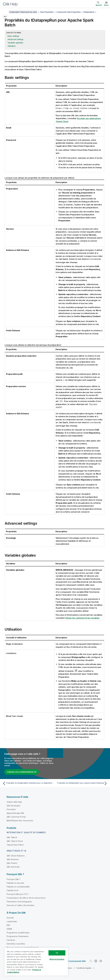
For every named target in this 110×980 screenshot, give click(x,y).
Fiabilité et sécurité (15, 883)
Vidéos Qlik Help (14, 802)
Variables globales (15, 43)
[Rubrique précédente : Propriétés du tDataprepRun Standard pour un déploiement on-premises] (28, 783)
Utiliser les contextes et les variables (82, 618)
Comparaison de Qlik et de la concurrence (26, 897)
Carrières (11, 940)
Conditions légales (84, 968)
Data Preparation (47, 12)
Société (10, 917)
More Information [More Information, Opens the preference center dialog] (57, 959)
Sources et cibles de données (21, 905)
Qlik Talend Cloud (15, 841)
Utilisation (12, 46)
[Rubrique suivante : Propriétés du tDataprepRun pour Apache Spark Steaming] (82, 783)
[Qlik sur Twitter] (91, 961)
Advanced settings (16, 39)
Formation (11, 809)
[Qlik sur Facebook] (101, 961)
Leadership (12, 921)
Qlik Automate (13, 866)
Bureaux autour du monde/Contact (23, 947)
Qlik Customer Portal (16, 816)
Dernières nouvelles (16, 943)
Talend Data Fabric (15, 844)
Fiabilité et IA (12, 890)
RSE (8, 925)
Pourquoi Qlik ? (14, 879)
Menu (106, 5)
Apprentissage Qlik (15, 813)
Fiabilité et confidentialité (18, 886)
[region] (36, 961)
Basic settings (13, 36)
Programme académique (18, 932)
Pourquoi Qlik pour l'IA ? (18, 894)
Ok (57, 953)
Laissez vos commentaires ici (22, 771)
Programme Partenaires (18, 936)
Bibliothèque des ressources (20, 820)
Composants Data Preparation (68, 12)
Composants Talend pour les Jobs (23, 12)
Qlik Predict (12, 863)
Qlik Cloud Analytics (16, 855)
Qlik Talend (12, 837)
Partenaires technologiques (19, 901)
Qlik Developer (13, 805)
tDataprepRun (89, 12)
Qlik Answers (13, 859)
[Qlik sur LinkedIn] (96, 961)
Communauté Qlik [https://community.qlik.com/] (77, 961)
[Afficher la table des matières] (5, 12)
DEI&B (9, 928)
